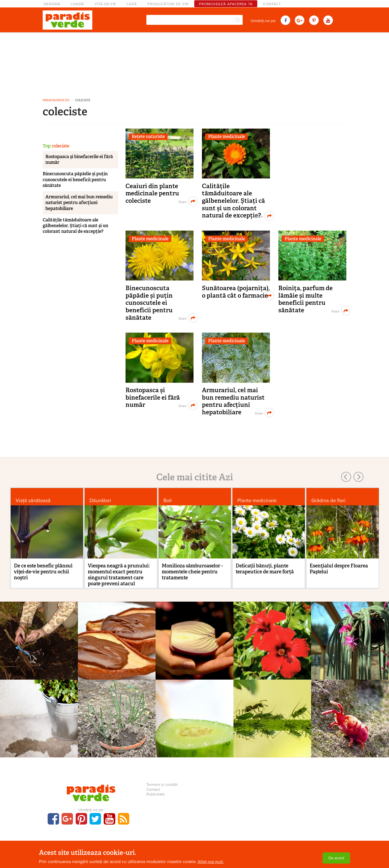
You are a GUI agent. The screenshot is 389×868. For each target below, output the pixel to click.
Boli (168, 501)
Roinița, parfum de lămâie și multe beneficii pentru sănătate (306, 299)
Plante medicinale (227, 137)
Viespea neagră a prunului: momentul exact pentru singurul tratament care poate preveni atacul (119, 575)
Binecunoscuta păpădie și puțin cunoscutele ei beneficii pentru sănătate (149, 303)
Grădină (52, 4)
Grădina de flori (328, 501)
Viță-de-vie (105, 4)
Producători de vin (168, 4)
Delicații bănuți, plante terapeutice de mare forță (265, 569)
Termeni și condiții (162, 785)
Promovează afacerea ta (226, 4)
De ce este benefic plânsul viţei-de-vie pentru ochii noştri (43, 572)
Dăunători (100, 501)
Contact (272, 4)
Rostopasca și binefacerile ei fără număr (153, 397)
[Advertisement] (194, 63)
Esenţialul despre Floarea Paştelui (339, 569)
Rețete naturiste (148, 137)
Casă (132, 4)
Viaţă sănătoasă (33, 501)
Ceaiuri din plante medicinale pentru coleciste (152, 193)
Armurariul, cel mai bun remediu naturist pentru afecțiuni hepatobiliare (233, 401)
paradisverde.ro (56, 100)
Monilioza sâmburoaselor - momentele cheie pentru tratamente (192, 572)
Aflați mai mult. (211, 862)
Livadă (77, 4)
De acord (336, 858)
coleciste (83, 100)
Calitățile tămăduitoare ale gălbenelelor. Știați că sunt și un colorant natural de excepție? (233, 201)
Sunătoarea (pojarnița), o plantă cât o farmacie (236, 292)
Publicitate (156, 794)
